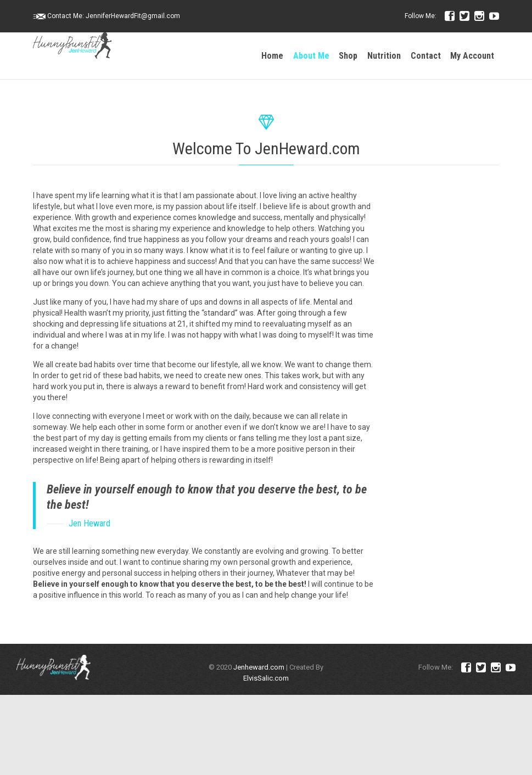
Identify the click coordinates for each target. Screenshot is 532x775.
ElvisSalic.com (266, 678)
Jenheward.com (259, 667)
